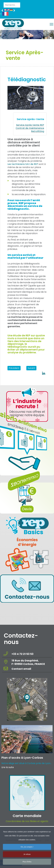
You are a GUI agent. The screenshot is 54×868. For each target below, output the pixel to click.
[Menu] (51, 24)
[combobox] (12, 5)
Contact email (22, 669)
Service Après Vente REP (30, 125)
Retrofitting (38, 131)
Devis (27, 509)
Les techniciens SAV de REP (23, 164)
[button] (5, 14)
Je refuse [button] (27, 856)
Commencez (29, 481)
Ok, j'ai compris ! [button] (27, 849)
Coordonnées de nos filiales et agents (27, 821)
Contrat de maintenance (30, 128)
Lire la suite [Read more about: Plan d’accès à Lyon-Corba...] (8, 767)
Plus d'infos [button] (27, 863)
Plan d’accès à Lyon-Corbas (22, 758)
